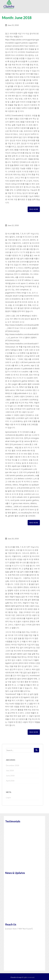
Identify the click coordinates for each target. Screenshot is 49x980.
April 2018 (10, 781)
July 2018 (10, 770)
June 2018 (10, 776)
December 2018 (13, 765)
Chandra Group (9, 4)
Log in (8, 797)
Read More (34, 209)
